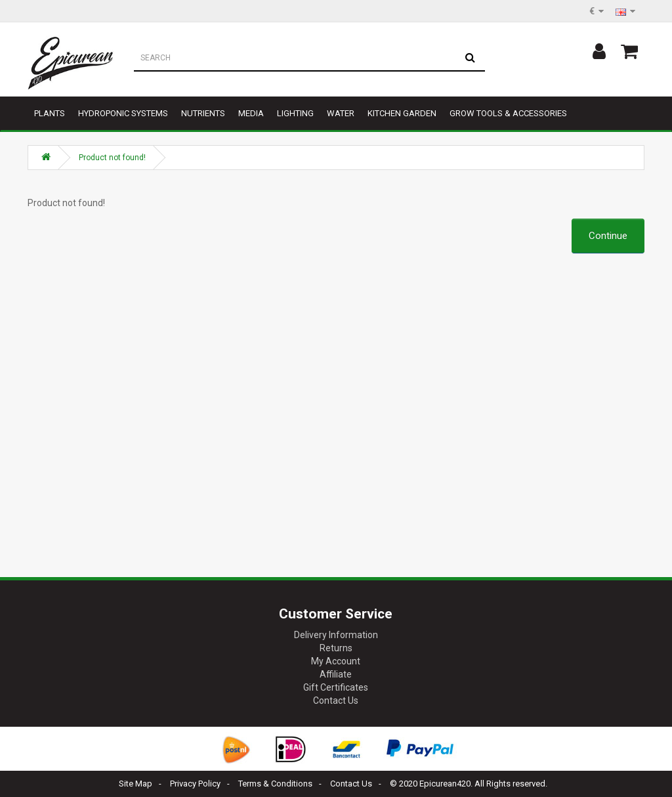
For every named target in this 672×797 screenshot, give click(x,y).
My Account (336, 661)
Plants (50, 113)
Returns (336, 648)
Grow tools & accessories (508, 113)
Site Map (136, 784)
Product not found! (112, 158)
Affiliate (336, 674)
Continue (608, 236)
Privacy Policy (195, 784)
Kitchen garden (402, 113)
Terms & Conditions (275, 784)
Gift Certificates (336, 687)
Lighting (295, 113)
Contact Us (336, 700)
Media (251, 113)
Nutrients (203, 113)
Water (341, 113)
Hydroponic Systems (123, 113)
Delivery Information (336, 635)
